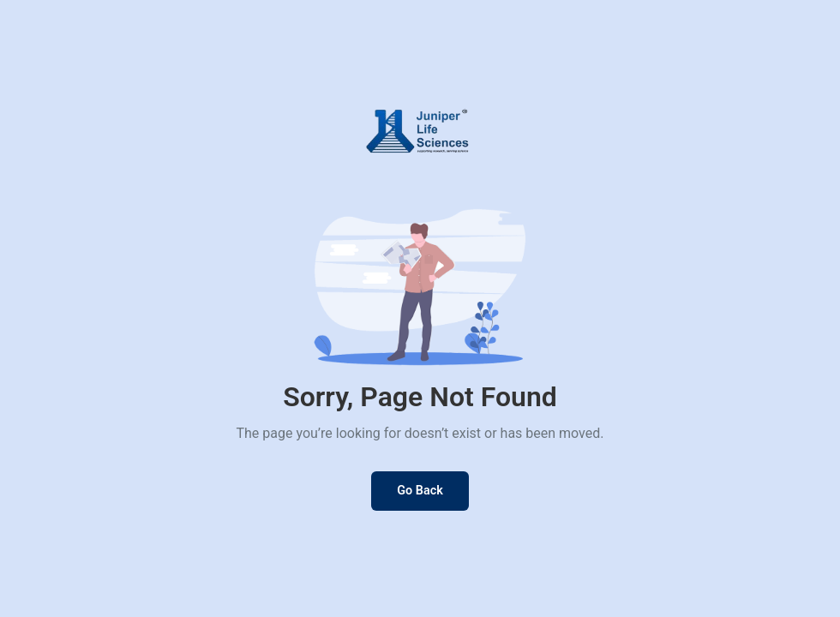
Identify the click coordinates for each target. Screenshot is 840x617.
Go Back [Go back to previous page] (420, 491)
